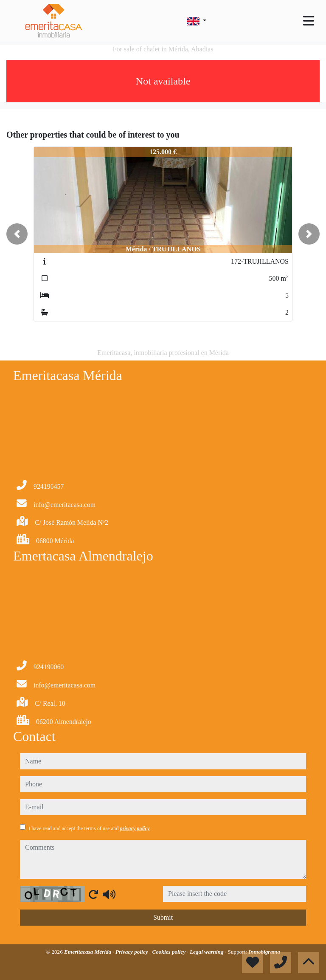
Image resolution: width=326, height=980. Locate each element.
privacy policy (135, 828)
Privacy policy (132, 952)
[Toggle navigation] (309, 21)
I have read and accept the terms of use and (89, 828)
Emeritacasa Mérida (88, 952)
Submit (163, 917)
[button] (17, 234)
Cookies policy (169, 952)
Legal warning (207, 952)
